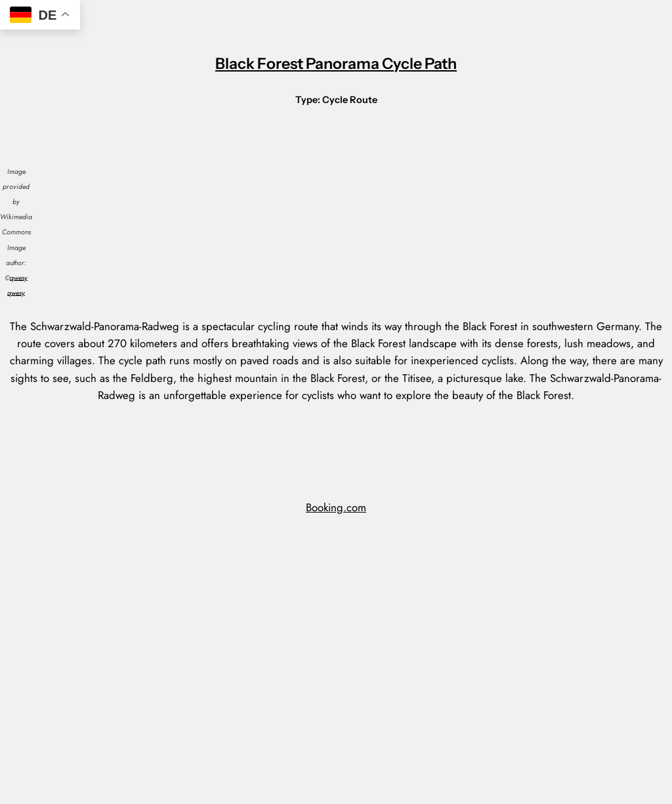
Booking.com (336, 507)
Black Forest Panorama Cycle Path (336, 63)
